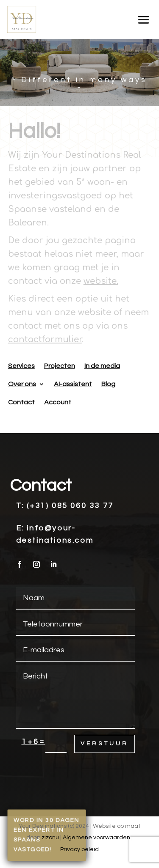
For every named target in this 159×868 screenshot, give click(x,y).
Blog (108, 384)
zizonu (50, 838)
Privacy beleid (79, 849)
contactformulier (45, 339)
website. (101, 281)
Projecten (60, 366)
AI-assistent (73, 384)
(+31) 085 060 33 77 (70, 506)
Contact (21, 402)
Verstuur (105, 744)
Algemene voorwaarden (96, 838)
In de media (102, 366)
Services (21, 366)
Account (58, 402)
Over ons (22, 384)
